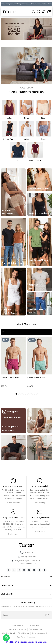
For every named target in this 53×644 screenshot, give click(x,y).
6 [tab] (28, 394)
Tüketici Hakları (24, 633)
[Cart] (49, 12)
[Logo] (9, 12)
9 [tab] (34, 394)
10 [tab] (37, 394)
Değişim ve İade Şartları (40, 633)
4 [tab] (23, 394)
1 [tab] (16, 394)
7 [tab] (30, 394)
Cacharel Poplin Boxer (10, 378)
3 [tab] (21, 394)
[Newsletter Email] (26, 615)
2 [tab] (19, 394)
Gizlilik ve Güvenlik (9, 633)
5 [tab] (25, 394)
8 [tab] (32, 394)
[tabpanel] (26, 29)
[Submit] (47, 615)
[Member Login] (44, 12)
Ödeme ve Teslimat (35, 629)
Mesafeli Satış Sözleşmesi (18, 629)
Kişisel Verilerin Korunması (26, 637)
